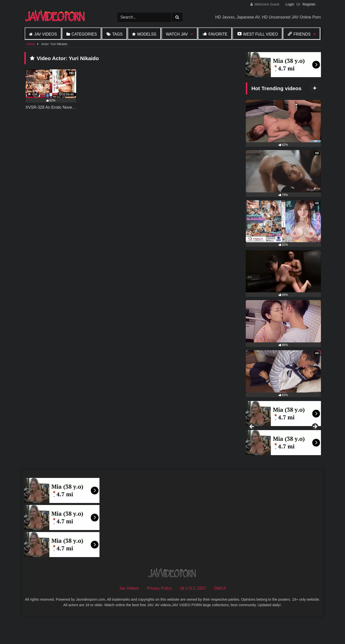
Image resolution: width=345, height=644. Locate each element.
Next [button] (315, 440)
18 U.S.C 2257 (193, 615)
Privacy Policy (159, 615)
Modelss (147, 34)
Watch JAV (177, 34)
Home (31, 44)
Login (290, 4)
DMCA (220, 615)
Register (309, 4)
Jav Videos (45, 34)
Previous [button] (252, 440)
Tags (117, 34)
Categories (84, 34)
